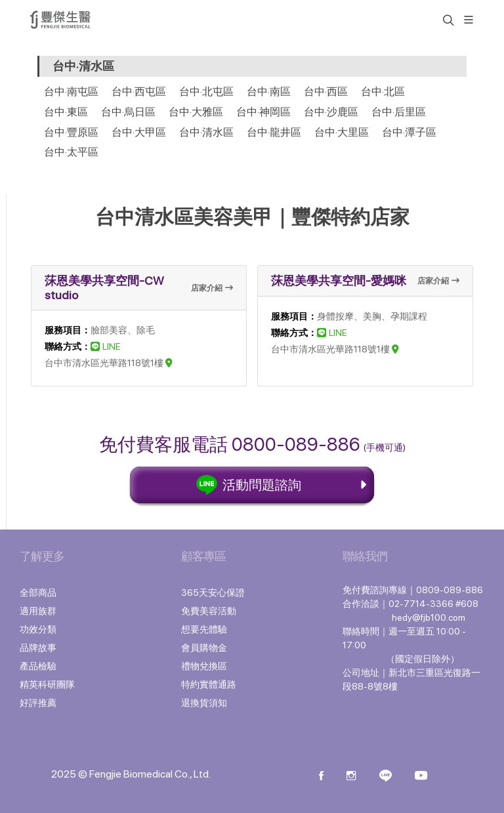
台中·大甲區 (139, 132)
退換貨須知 (204, 703)
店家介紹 (212, 288)
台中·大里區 (342, 132)
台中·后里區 (399, 112)
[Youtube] (421, 777)
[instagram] (351, 777)
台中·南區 (269, 92)
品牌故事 (38, 648)
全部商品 (38, 593)
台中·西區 (326, 92)
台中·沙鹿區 (331, 112)
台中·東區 (66, 112)
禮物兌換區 (204, 666)
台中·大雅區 (196, 112)
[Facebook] (321, 777)
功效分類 (38, 629)
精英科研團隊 (47, 684)
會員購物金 (204, 648)
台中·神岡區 (263, 112)
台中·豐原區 (71, 132)
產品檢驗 (38, 666)
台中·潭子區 (409, 132)
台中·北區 (383, 92)
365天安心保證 (213, 593)
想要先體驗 (204, 629)
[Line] (386, 777)
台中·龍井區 (274, 132)
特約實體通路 (209, 684)
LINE (106, 346)
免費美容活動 (209, 611)
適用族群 (38, 611)
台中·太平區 (71, 152)
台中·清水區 (206, 132)
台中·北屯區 (206, 92)
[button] (447, 20)
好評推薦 (38, 703)
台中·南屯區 (71, 92)
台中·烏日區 (128, 112)
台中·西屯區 (139, 92)
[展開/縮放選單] (469, 19)
